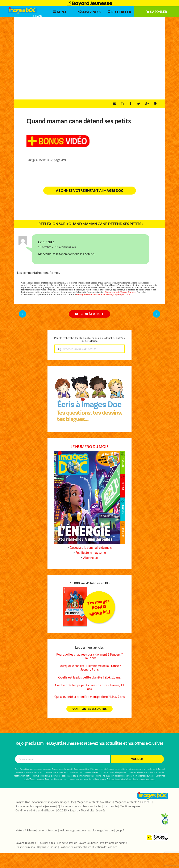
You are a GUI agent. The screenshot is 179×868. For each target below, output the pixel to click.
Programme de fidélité (114, 843)
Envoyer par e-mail (114, 104)
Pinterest (155, 104)
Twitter (139, 104)
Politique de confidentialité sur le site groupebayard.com (103, 294)
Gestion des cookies (105, 847)
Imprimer (122, 104)
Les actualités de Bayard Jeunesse (78, 843)
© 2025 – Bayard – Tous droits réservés (81, 811)
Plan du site (111, 806)
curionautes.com (48, 831)
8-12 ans (37, 16)
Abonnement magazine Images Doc (53, 802)
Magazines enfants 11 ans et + (133, 802)
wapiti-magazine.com (101, 831)
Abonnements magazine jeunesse (36, 806)
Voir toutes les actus (89, 709)
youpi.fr (120, 831)
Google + (147, 104)
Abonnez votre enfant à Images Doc (90, 191)
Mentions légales (130, 806)
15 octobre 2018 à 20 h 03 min (57, 247)
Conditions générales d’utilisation (35, 811)
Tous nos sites (46, 843)
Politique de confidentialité (75, 847)
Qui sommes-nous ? (69, 806)
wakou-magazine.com (73, 831)
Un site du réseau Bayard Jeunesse (36, 847)
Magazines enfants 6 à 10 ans (95, 802)
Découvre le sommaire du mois (91, 548)
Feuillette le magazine (91, 553)
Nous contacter (92, 806)
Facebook (131, 104)
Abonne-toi (91, 558)
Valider (137, 759)
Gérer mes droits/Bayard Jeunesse (120, 292)
